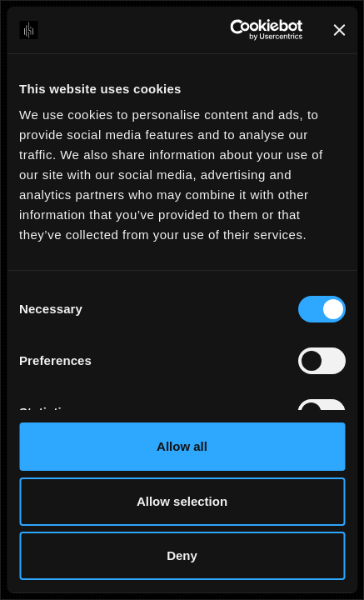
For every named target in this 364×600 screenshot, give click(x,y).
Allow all (182, 446)
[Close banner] (339, 30)
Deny (182, 555)
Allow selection (182, 501)
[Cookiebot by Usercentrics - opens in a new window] (231, 30)
